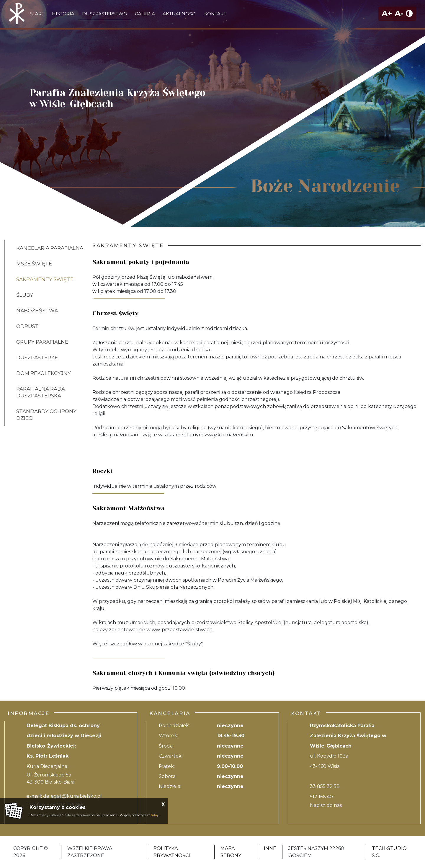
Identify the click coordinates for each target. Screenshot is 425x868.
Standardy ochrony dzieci (46, 415)
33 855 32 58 (325, 786)
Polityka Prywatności (172, 852)
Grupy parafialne (42, 342)
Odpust (27, 326)
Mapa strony (231, 852)
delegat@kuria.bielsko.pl (72, 796)
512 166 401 (322, 797)
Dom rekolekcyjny (44, 373)
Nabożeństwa (37, 311)
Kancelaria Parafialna (50, 248)
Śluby (25, 295)
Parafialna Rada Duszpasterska (41, 392)
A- (399, 13)
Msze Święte (34, 264)
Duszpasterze (37, 358)
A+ (387, 13)
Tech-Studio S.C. (389, 852)
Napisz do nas (326, 805)
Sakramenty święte (45, 279)
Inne (270, 848)
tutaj (154, 815)
